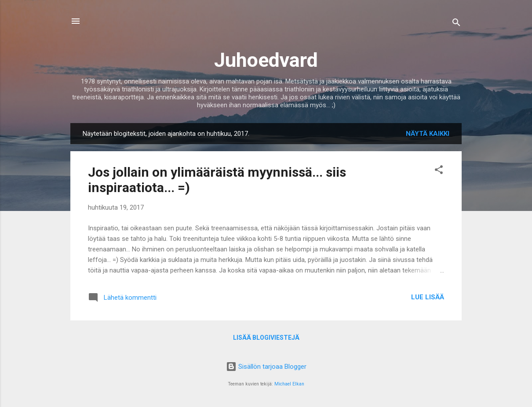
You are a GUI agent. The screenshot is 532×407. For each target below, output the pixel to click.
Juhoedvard (266, 60)
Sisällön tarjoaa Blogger (266, 367)
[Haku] (456, 24)
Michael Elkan (289, 384)
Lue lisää (428, 297)
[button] (439, 171)
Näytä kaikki (428, 134)
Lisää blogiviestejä (266, 338)
